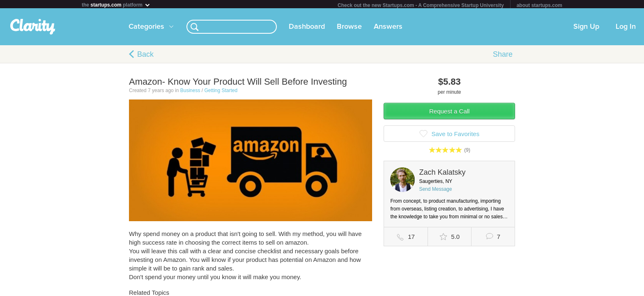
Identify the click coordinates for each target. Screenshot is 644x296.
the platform (116, 5)
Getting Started (221, 92)
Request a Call (449, 113)
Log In (626, 28)
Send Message (435, 191)
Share (503, 56)
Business (190, 92)
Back (145, 56)
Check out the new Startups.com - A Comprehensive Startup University (421, 5)
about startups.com (539, 5)
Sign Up (586, 28)
